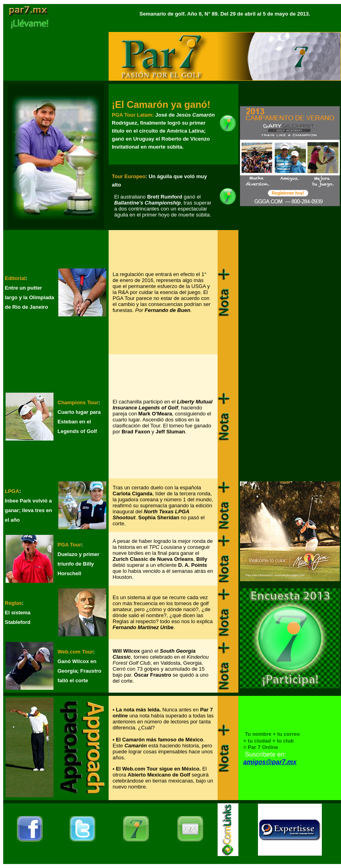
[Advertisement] (290, 350)
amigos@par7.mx (270, 762)
